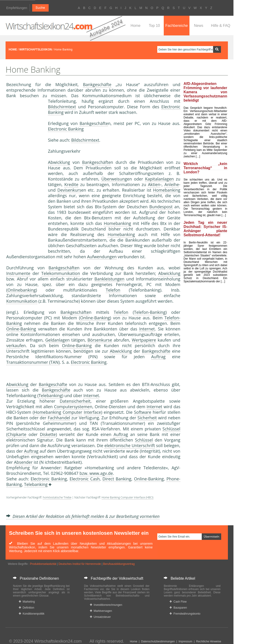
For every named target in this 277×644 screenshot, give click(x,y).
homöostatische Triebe (57, 497)
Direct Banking (117, 479)
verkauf (14, 345)
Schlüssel (172, 429)
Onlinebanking (22, 290)
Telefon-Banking (150, 312)
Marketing (27, 602)
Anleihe (172, 184)
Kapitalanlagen (159, 179)
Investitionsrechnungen (106, 605)
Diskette (48, 434)
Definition (27, 608)
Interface (92, 412)
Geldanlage (56, 340)
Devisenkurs (69, 190)
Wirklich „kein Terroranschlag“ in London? (206, 168)
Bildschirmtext (62, 107)
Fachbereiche (177, 26)
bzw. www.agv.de (96, 473)
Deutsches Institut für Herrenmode (80, 564)
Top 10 (154, 26)
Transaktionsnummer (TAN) (33, 362)
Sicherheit (147, 418)
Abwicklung (59, 162)
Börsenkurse (100, 340)
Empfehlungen (17, 8)
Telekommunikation (61, 273)
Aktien (154, 184)
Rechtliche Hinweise (209, 641)
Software (143, 412)
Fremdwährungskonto (185, 614)
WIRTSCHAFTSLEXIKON (36, 50)
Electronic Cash (85, 479)
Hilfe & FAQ (221, 26)
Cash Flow (178, 602)
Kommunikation (22, 301)
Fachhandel (59, 418)
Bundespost (161, 207)
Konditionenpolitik (32, 614)
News (198, 26)
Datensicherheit (75, 401)
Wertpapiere (144, 340)
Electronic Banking (66, 129)
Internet (147, 329)
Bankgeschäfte (97, 84)
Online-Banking (95, 318)
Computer (72, 412)
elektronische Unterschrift (130, 445)
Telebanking (50, 395)
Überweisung (114, 179)
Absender (23, 462)
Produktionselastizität (43, 564)
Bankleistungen (109, 279)
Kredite (71, 184)
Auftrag (158, 357)
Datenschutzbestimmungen (158, 641)
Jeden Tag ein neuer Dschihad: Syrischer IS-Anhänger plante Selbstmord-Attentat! (206, 229)
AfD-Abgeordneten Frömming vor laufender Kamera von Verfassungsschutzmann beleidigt (206, 92)
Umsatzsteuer (100, 617)
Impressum (185, 641)
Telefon (113, 290)
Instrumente (18, 273)
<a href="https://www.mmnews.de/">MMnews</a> (25, 175)
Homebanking (167, 190)
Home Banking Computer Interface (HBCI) (128, 497)
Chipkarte (17, 434)
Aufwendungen (102, 257)
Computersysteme (72, 407)
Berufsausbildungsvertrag (119, 564)
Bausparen (178, 608)
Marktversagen (101, 611)
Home (136, 26)
